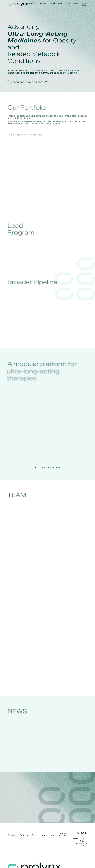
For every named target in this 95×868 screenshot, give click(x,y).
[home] (18, 4)
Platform (43, 3)
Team (67, 3)
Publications (56, 3)
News (75, 3)
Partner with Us (84, 4)
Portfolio (32, 3)
